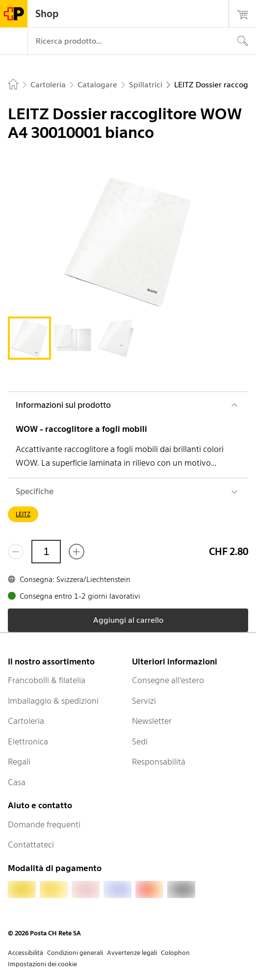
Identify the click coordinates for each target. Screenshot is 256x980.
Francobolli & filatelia (47, 680)
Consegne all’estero (168, 680)
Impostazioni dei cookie (42, 964)
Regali (19, 762)
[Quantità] (46, 552)
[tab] (29, 338)
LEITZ (23, 514)
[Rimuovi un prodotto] (16, 552)
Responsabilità (159, 762)
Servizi (144, 701)
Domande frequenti (44, 824)
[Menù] (14, 41)
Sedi (140, 742)
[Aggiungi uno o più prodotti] (77, 552)
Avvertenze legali (132, 953)
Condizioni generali (75, 953)
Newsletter (152, 721)
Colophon (175, 953)
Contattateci (31, 845)
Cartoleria (26, 721)
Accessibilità (26, 953)
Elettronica (28, 742)
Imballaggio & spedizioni (53, 701)
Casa (17, 782)
